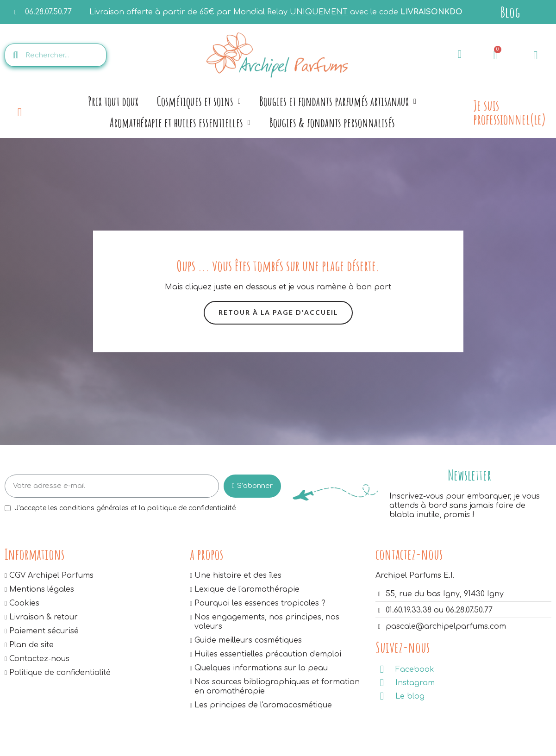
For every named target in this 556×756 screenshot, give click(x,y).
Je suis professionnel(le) (509, 112)
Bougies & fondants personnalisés (332, 122)
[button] (278, 313)
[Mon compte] (535, 55)
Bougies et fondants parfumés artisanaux (338, 101)
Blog (510, 12)
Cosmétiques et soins (199, 101)
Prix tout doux (113, 101)
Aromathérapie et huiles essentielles (180, 123)
